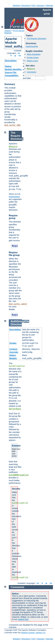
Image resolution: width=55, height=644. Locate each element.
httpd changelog (34, 54)
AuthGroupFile (32, 46)
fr (11, 56)
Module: (13, 358)
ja (15, 56)
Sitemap (49, 5)
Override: (14, 352)
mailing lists (23, 619)
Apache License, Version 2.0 (33, 633)
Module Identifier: (14, 69)
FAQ (33, 5)
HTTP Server (19, 31)
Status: (8, 66)
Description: (11, 61)
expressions (14, 197)
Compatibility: (12, 76)
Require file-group (14, 254)
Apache (8, 31)
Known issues (33, 57)
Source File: (11, 72)
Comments (31, 72)
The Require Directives (37, 38)
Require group (13, 217)
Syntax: (13, 343)
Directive (16, 324)
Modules (16, 5)
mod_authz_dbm (12, 125)
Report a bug (32, 61)
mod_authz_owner (18, 304)
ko (20, 56)
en (19, 53)
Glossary (41, 5)
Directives (26, 5)
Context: (14, 349)
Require (31, 69)
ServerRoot (15, 409)
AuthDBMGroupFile (19, 475)
